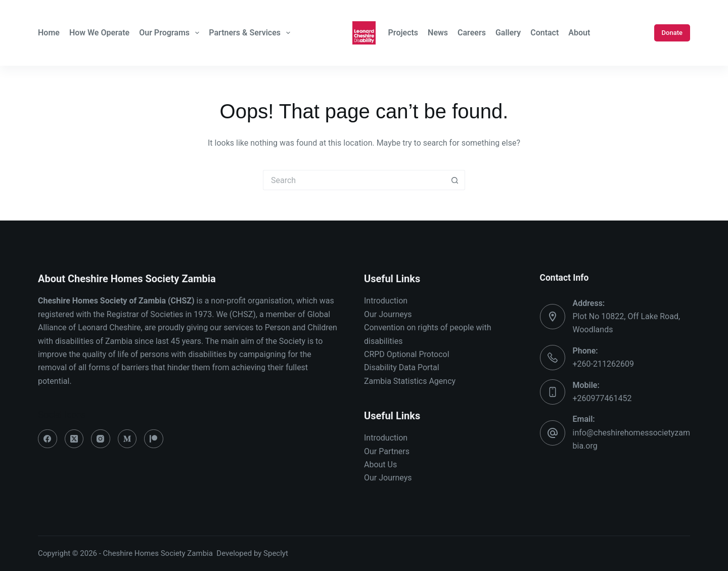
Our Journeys (388, 314)
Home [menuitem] (49, 33)
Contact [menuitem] (544, 33)
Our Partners (387, 451)
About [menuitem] (579, 33)
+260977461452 (602, 398)
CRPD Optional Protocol (407, 354)
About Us (380, 465)
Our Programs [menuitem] (170, 33)
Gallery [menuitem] (508, 33)
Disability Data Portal (402, 367)
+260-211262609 (603, 364)
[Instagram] (101, 439)
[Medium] (127, 439)
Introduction (386, 301)
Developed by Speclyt (252, 553)
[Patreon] (154, 439)
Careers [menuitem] (472, 33)
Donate (672, 33)
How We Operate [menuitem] (99, 33)
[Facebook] (48, 439)
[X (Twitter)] (74, 439)
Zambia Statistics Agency (410, 381)
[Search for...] (354, 180)
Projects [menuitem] (403, 33)
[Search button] (455, 180)
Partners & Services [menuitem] (251, 33)
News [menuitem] (438, 33)
